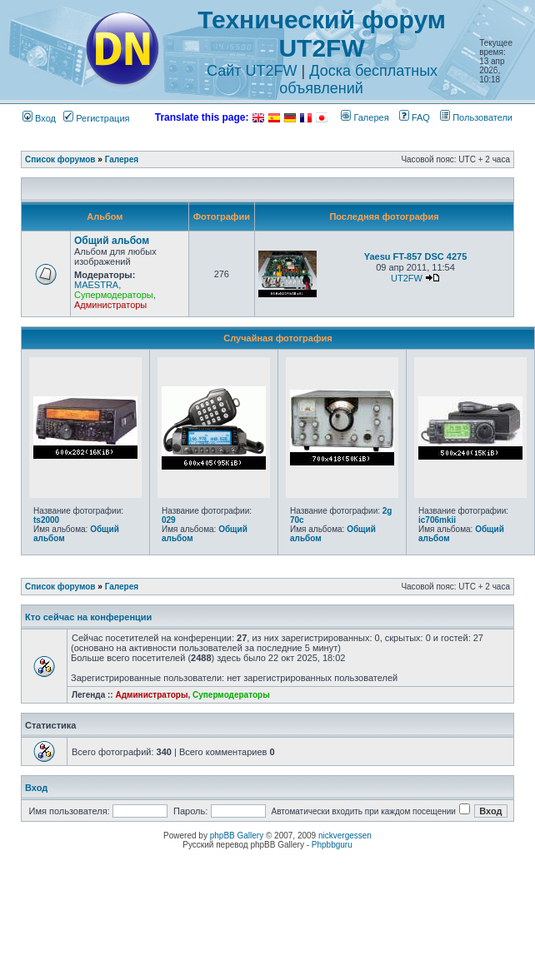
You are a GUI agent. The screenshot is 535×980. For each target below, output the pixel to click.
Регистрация (96, 118)
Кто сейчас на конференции (88, 617)
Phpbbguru (332, 845)
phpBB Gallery (237, 836)
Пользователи (476, 117)
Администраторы (110, 305)
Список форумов (60, 159)
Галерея (365, 117)
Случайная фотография (278, 338)
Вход (39, 118)
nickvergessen (345, 836)
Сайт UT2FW (252, 71)
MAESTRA (96, 285)
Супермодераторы (114, 295)
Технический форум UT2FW (322, 34)
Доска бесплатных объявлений (358, 80)
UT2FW (407, 278)
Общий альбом (112, 241)
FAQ (415, 117)
